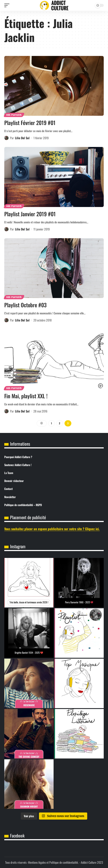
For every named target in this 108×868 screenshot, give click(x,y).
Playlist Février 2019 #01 (30, 123)
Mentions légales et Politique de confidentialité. (53, 862)
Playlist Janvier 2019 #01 (30, 214)
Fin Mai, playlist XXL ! (26, 396)
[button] (8, 5)
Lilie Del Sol (22, 138)
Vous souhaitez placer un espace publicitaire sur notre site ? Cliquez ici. (52, 529)
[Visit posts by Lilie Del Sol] (6, 138)
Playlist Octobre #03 (25, 305)
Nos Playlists (14, 115)
